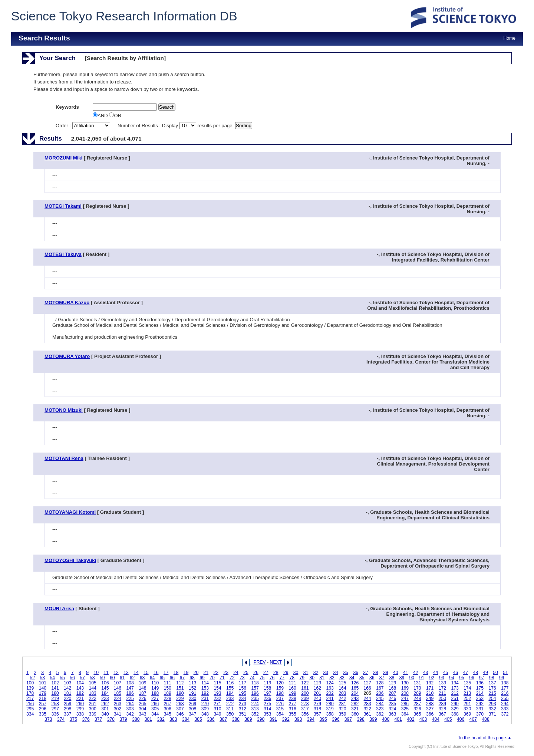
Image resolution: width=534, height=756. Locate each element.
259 (67, 704)
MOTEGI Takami (63, 206)
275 (267, 704)
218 (43, 699)
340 (105, 714)
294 (505, 704)
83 (342, 678)
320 (342, 709)
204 (355, 693)
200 (305, 693)
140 (43, 688)
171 (430, 688)
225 (130, 699)
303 (130, 709)
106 (105, 683)
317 (305, 709)
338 (80, 714)
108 (130, 683)
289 (442, 704)
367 (442, 714)
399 (373, 719)
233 (230, 699)
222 (92, 699)
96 (472, 678)
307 (180, 709)
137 (492, 683)
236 (267, 699)
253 (480, 699)
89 (402, 678)
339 (92, 714)
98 (492, 678)
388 (236, 719)
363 (392, 714)
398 (361, 719)
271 (217, 704)
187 (142, 693)
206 (380, 693)
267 (168, 704)
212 (455, 693)
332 (492, 709)
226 (142, 699)
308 (192, 709)
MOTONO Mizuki (64, 410)
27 (266, 673)
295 (30, 709)
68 (192, 678)
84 (352, 678)
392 (286, 719)
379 (123, 719)
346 (180, 714)
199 (292, 693)
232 (217, 699)
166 (367, 688)
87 (382, 678)
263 (118, 704)
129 (392, 683)
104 (80, 683)
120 (280, 683)
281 (342, 704)
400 (386, 719)
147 (130, 688)
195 (243, 693)
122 (305, 683)
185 (118, 693)
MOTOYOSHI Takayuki (70, 560)
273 (243, 704)
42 (416, 673)
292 (480, 704)
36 (356, 673)
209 (417, 693)
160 (292, 688)
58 (92, 678)
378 (111, 719)
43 (426, 673)
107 (118, 683)
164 (342, 688)
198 (280, 693)
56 (72, 678)
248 (417, 699)
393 (298, 719)
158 (267, 688)
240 (317, 699)
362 (380, 714)
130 (405, 683)
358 (330, 714)
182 (80, 693)
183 (92, 693)
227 (155, 699)
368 (455, 714)
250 (442, 699)
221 (80, 699)
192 (205, 693)
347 (192, 714)
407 (473, 719)
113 (192, 683)
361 (367, 714)
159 (280, 688)
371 (492, 714)
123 (317, 683)
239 (305, 699)
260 (80, 704)
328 (442, 709)
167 (380, 688)
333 (505, 709)
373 (48, 719)
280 (330, 704)
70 (212, 678)
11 (106, 673)
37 (366, 673)
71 (222, 678)
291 (467, 704)
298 (67, 709)
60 (112, 678)
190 (180, 693)
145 (105, 688)
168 (392, 688)
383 (173, 719)
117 (243, 683)
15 (146, 673)
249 (430, 699)
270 (205, 704)
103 (67, 683)
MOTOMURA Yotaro (67, 356)
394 (311, 719)
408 (485, 719)
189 (168, 693)
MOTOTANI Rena (64, 458)
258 (55, 704)
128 (380, 683)
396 (336, 719)
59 (102, 678)
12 (116, 673)
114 (205, 683)
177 (505, 688)
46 (456, 673)
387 (223, 719)
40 (396, 673)
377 (98, 719)
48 (475, 673)
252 (467, 699)
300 (92, 709)
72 (232, 678)
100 (30, 683)
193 (217, 693)
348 (205, 714)
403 (423, 719)
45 (446, 673)
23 (226, 673)
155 (230, 688)
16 (156, 673)
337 (67, 714)
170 (417, 688)
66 (172, 678)
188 (155, 693)
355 (292, 714)
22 (216, 673)
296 (43, 709)
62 (132, 678)
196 (255, 693)
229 (180, 699)
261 (92, 704)
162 (317, 688)
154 (217, 688)
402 (411, 719)
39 (386, 673)
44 (436, 673)
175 (480, 688)
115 (217, 683)
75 (262, 678)
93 (442, 678)
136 (480, 683)
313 (255, 709)
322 (367, 709)
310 (217, 709)
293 (492, 704)
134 (455, 683)
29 (286, 673)
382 (161, 719)
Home (510, 38)
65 (162, 678)
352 (255, 714)
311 (230, 709)
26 (256, 673)
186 (130, 693)
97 (482, 678)
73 (242, 678)
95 (462, 678)
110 (155, 683)
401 (398, 719)
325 (405, 709)
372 (505, 714)
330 (467, 709)
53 (42, 678)
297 (55, 709)
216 (505, 693)
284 (380, 704)
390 (261, 719)
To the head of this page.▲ (485, 738)
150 (168, 688)
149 (155, 688)
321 (355, 709)
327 (430, 709)
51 (505, 673)
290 (455, 704)
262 (105, 704)
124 (330, 683)
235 (255, 699)
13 (126, 673)
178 (30, 693)
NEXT (276, 662)
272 (230, 704)
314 (267, 709)
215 (492, 693)
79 (302, 678)
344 (155, 714)
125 (342, 683)
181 (67, 693)
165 (355, 688)
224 (118, 699)
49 (485, 673)
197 (267, 693)
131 (417, 683)
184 (105, 693)
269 (192, 704)
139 (30, 688)
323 (380, 709)
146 (118, 688)
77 (282, 678)
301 (105, 709)
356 (305, 714)
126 (355, 683)
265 (142, 704)
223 (105, 699)
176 (492, 688)
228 (168, 699)
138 (505, 683)
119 (267, 683)
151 (180, 688)
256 (30, 704)
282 (355, 704)
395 (323, 719)
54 (52, 678)
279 (317, 704)
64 (152, 678)
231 (205, 699)
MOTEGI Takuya (63, 254)
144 (92, 688)
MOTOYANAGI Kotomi (70, 512)
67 (182, 678)
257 (43, 704)
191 (192, 693)
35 (346, 673)
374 (61, 719)
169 (405, 688)
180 (55, 693)
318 (317, 709)
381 (148, 719)
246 (392, 699)
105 (92, 683)
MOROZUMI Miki (63, 158)
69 (202, 678)
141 (55, 688)
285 (392, 704)
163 (330, 688)
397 (348, 719)
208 (405, 693)
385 (198, 719)
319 (330, 709)
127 (367, 683)
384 (186, 719)
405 (448, 719)
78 (292, 678)
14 (136, 673)
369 (467, 714)
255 (505, 699)
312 (243, 709)
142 (67, 688)
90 (412, 678)
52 (33, 678)
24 (236, 673)
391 (273, 719)
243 (355, 699)
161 (305, 688)
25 (246, 673)
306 (168, 709)
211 (442, 693)
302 (118, 709)
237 (280, 699)
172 (442, 688)
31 (306, 673)
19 (186, 673)
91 (422, 678)
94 (452, 678)
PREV (260, 662)
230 (192, 699)
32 (316, 673)
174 (467, 688)
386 (211, 719)
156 (243, 688)
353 (267, 714)
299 (80, 709)
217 (30, 699)
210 (430, 693)
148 (142, 688)
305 (155, 709)
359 (342, 714)
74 (252, 678)
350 (230, 714)
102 (55, 683)
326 (417, 709)
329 (455, 709)
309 (205, 709)
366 (430, 714)
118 (255, 683)
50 (495, 673)
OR (115, 116)
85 (362, 678)
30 (296, 673)
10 (96, 673)
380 (136, 719)
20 (196, 673)
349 (217, 714)
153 (205, 688)
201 (317, 693)
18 (176, 673)
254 (492, 699)
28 (276, 673)
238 (292, 699)
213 (467, 693)
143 (80, 688)
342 (130, 714)
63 (142, 678)
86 (372, 678)
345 (168, 714)
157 (255, 688)
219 (55, 699)
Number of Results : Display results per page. (176, 126)
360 (355, 714)
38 (376, 673)
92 (432, 678)
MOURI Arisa (59, 609)
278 (305, 704)
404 (436, 719)
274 (255, 704)
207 (392, 693)
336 (55, 714)
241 (330, 699)
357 (317, 714)
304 (142, 709)
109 (142, 683)
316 (292, 709)
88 (392, 678)
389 (248, 719)
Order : (83, 126)
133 (442, 683)
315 (280, 709)
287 (417, 704)
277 (292, 704)
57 (82, 678)
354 (280, 714)
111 (168, 683)
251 (455, 699)
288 (430, 704)
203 (342, 693)
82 (332, 678)
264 (130, 704)
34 (336, 673)
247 (405, 699)
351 (243, 714)
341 (118, 714)
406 (461, 719)
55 (62, 678)
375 (73, 719)
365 (417, 714)
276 (280, 704)
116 (230, 683)
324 (392, 709)
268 (180, 704)
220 (67, 699)
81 (322, 678)
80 (312, 678)
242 (342, 699)
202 (330, 693)
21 (206, 673)
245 (380, 699)
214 (480, 693)
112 (180, 683)
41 (406, 673)
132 (430, 683)
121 (292, 683)
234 (243, 699)
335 (43, 714)
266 (155, 704)
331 (480, 709)
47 (466, 673)
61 (122, 678)
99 (502, 678)
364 (405, 714)
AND (101, 116)
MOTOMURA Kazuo (67, 303)
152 (192, 688)
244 (367, 699)
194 (230, 693)
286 (405, 704)
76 (272, 678)
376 (86, 719)
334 (30, 714)
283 (367, 704)
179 (43, 693)
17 (166, 673)
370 (480, 714)
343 (142, 714)
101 (43, 683)
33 (326, 673)
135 (467, 683)
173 (455, 688)
